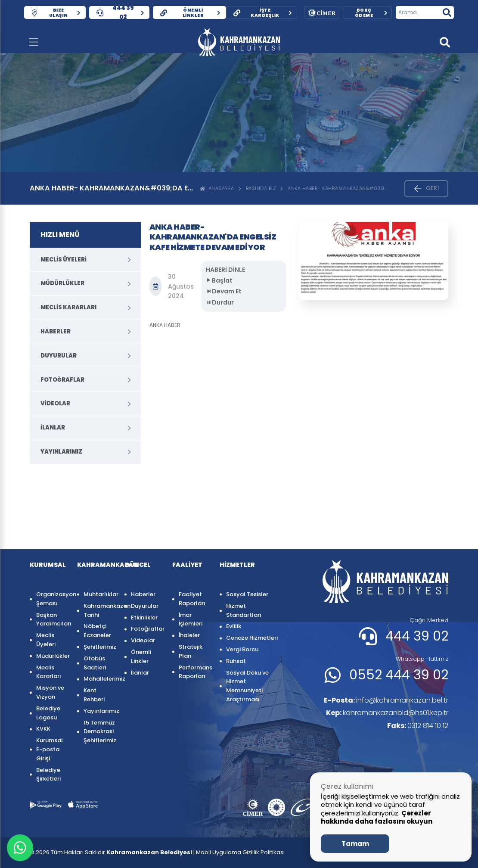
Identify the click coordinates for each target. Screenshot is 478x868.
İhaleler (189, 635)
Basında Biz (261, 188)
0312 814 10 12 (418, 726)
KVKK (43, 729)
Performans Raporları (195, 672)
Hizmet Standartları (244, 610)
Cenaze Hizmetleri (252, 638)
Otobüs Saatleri (95, 663)
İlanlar (53, 428)
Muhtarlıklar (100, 594)
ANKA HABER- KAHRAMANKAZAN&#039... (338, 188)
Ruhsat (236, 661)
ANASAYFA (217, 188)
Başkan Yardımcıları (52, 619)
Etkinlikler (144, 618)
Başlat (219, 280)
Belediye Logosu (48, 713)
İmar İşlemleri (191, 619)
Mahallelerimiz (100, 679)
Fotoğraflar (62, 380)
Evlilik (234, 626)
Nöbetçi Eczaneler (97, 631)
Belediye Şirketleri (48, 775)
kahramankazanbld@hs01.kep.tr (387, 713)
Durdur (220, 302)
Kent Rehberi (94, 695)
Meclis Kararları (68, 307)
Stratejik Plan (191, 651)
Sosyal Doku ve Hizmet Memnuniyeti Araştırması (247, 686)
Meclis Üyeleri (64, 260)
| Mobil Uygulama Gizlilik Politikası (239, 852)
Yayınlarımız (61, 452)
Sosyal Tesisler (247, 594)
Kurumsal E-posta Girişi (50, 749)
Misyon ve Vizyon (50, 692)
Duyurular (59, 356)
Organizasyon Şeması (52, 599)
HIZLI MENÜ (60, 235)
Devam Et (224, 291)
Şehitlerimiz (100, 647)
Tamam (355, 844)
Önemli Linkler (141, 656)
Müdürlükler (62, 283)
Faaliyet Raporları (192, 599)
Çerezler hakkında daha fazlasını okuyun (377, 817)
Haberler (56, 331)
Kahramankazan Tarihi (100, 610)
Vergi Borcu (242, 649)
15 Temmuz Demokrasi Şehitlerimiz (100, 732)
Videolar (55, 403)
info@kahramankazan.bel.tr (386, 700)
